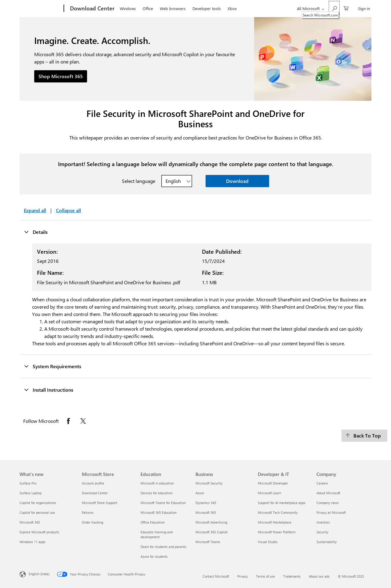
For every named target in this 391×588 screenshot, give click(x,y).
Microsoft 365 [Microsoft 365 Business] (206, 512)
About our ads (319, 576)
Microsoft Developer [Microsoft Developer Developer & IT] (273, 483)
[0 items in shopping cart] (346, 8)
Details (36, 232)
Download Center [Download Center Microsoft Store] (95, 493)
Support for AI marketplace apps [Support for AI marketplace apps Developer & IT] (282, 503)
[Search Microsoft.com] (334, 8)
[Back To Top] (364, 436)
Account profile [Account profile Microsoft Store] (93, 483)
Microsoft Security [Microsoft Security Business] (209, 483)
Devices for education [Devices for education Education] (157, 493)
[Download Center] (92, 9)
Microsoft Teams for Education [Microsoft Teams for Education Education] (163, 503)
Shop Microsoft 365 (61, 76)
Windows (128, 8)
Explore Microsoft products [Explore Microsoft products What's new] (39, 532)
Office (148, 8)
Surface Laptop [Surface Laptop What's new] (31, 493)
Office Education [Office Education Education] (153, 522)
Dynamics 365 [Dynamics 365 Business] (206, 503)
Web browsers (173, 8)
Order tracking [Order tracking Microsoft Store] (93, 522)
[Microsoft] (40, 9)
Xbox (232, 8)
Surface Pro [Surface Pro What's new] (28, 483)
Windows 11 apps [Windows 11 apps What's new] (33, 542)
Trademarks (292, 576)
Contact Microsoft (216, 576)
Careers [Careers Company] (322, 483)
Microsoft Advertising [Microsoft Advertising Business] (211, 522)
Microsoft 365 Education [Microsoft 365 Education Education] (159, 512)
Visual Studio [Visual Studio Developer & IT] (268, 542)
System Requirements (53, 366)
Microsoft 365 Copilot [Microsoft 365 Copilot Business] (212, 532)
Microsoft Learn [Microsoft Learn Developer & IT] (269, 493)
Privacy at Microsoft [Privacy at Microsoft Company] (331, 512)
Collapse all (68, 210)
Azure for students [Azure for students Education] (154, 556)
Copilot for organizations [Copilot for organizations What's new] (38, 503)
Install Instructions (49, 390)
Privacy (243, 576)
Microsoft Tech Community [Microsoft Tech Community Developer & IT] (278, 512)
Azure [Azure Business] (200, 493)
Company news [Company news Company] (328, 503)
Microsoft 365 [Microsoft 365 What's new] (30, 522)
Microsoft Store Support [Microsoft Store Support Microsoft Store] (100, 503)
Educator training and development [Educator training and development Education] (157, 534)
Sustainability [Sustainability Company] (327, 542)
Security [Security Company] (322, 532)
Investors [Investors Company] (323, 522)
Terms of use (265, 576)
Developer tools (207, 8)
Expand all (35, 210)
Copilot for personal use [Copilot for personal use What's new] (37, 512)
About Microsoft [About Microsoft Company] (328, 493)
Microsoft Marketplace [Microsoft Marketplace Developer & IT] (275, 522)
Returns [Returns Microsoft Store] (88, 512)
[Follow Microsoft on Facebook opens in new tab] (68, 421)
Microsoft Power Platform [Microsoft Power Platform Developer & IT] (277, 532)
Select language (139, 181)
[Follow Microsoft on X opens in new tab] (83, 421)
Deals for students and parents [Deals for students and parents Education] (163, 547)
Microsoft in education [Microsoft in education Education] (157, 483)
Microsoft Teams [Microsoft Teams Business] (208, 542)
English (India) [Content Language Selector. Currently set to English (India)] (39, 574)
